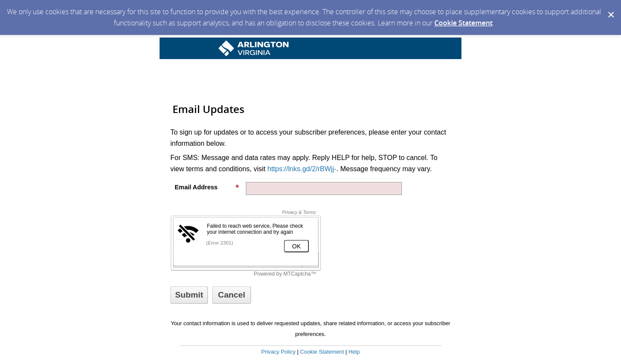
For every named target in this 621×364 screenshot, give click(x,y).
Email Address (207, 187)
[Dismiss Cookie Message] (610, 8)
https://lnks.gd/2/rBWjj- (302, 169)
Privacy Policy (279, 352)
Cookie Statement (463, 23)
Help (354, 352)
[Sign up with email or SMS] (189, 295)
